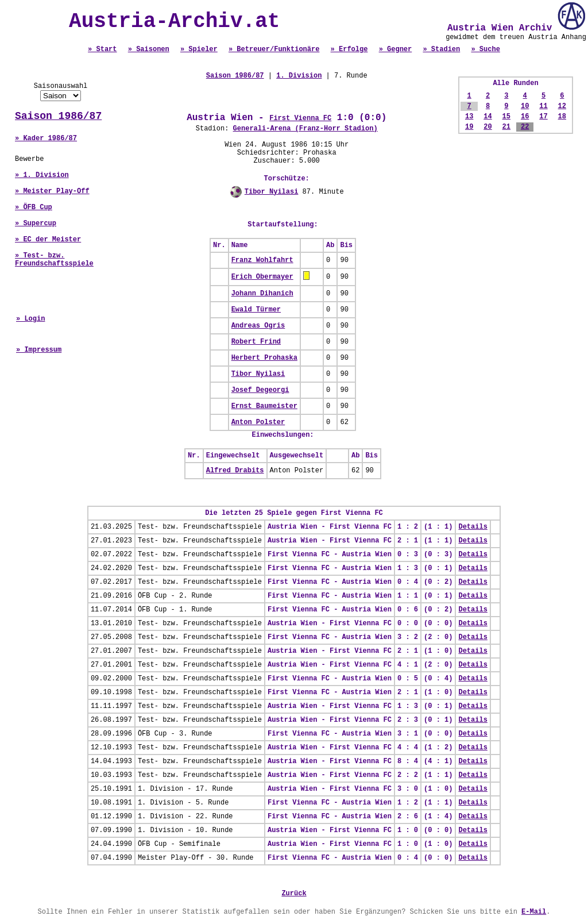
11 (543, 106)
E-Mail (534, 912)
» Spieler (199, 49)
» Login (30, 319)
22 (525, 127)
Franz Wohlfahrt (262, 260)
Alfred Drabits (235, 471)
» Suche (485, 49)
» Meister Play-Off (52, 191)
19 (469, 127)
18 (562, 117)
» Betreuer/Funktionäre (274, 49)
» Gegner (396, 49)
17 (543, 117)
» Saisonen (149, 49)
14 (488, 117)
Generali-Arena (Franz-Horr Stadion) (305, 129)
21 (506, 127)
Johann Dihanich (262, 294)
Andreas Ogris (258, 326)
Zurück (294, 894)
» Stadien (441, 49)
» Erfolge (349, 49)
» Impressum (39, 350)
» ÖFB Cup (34, 207)
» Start (102, 49)
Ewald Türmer (256, 310)
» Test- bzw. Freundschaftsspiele (54, 260)
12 (562, 106)
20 (488, 127)
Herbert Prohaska (264, 358)
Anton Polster (258, 422)
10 (525, 106)
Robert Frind (256, 342)
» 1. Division (42, 175)
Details (473, 527)
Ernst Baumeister (264, 406)
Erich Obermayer (262, 277)
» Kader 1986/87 (46, 138)
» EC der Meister (48, 240)
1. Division (299, 76)
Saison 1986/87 (58, 116)
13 (469, 117)
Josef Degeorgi (260, 390)
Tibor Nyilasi (272, 192)
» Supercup (36, 224)
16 (525, 117)
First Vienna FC (300, 118)
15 (506, 117)
